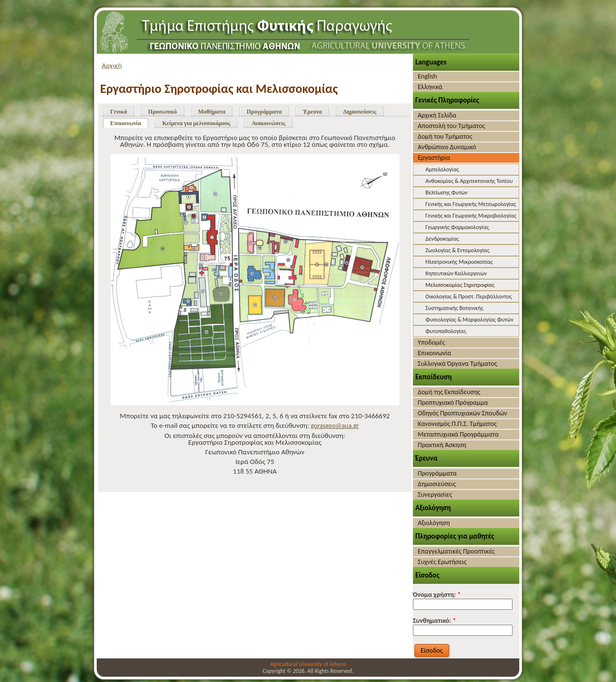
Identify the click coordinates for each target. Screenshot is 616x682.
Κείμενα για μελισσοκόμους (196, 123)
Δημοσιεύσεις (360, 112)
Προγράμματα (264, 112)
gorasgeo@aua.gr (335, 426)
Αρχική (112, 65)
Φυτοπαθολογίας (446, 331)
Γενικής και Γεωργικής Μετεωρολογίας (471, 204)
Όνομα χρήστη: (437, 595)
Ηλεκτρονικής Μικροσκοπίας (459, 262)
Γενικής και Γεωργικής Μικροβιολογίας (471, 216)
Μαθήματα (212, 112)
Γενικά (119, 112)
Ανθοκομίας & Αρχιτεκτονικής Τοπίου (469, 181)
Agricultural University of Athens (308, 664)
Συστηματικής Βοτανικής (454, 308)
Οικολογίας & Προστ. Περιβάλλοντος (468, 296)
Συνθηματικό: (435, 621)
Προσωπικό (163, 112)
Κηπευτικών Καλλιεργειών (456, 273)
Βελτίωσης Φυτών (447, 193)
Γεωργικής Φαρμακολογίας (457, 227)
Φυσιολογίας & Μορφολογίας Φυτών (469, 320)
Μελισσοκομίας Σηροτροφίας (460, 285)
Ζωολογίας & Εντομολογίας (457, 250)
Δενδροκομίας (442, 239)
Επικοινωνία (126, 123)
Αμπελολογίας (442, 169)
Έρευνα (312, 112)
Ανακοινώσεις (268, 123)
